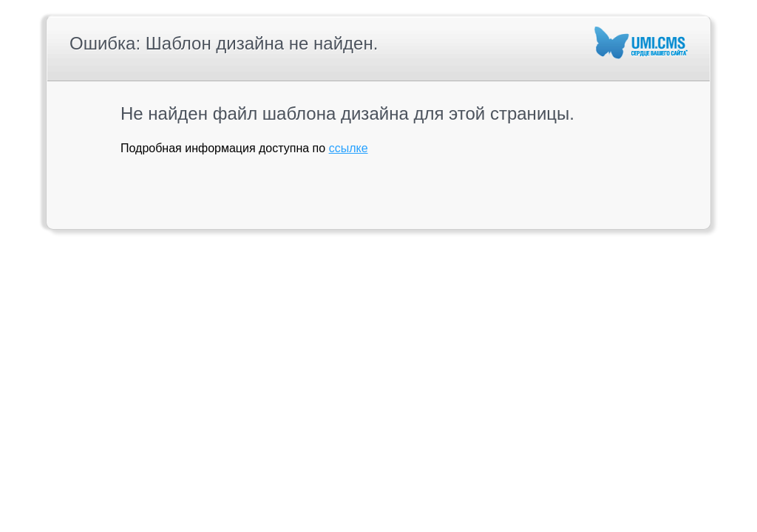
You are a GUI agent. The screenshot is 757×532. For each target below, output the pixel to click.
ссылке (349, 148)
